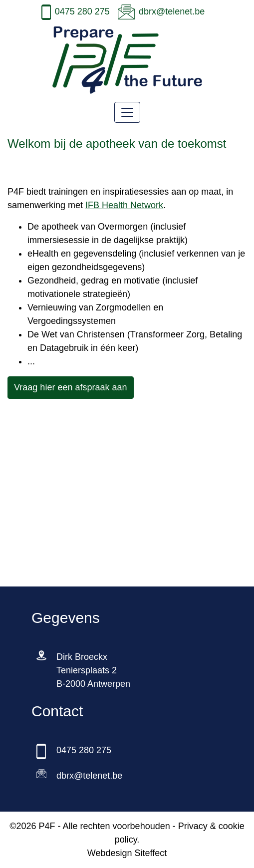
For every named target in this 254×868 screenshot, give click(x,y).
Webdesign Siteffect (127, 853)
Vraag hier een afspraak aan (71, 387)
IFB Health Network (124, 205)
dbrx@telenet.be (172, 11)
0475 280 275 (82, 11)
